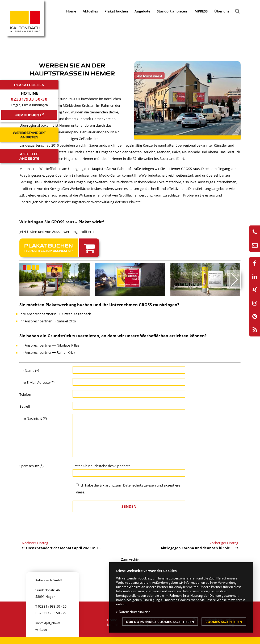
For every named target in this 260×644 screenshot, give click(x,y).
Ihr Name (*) (29, 370)
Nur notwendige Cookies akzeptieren (160, 622)
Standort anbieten (172, 11)
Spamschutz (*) (32, 466)
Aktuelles (90, 11)
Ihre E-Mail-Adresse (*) (37, 382)
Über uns (222, 11)
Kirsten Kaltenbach (74, 314)
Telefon (25, 394)
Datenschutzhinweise (135, 612)
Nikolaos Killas (66, 345)
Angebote (142, 11)
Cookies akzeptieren (224, 622)
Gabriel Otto (64, 321)
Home (71, 11)
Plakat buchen (116, 11)
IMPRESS (201, 11)
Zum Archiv (130, 559)
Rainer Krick (64, 352)
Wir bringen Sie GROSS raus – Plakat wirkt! (62, 222)
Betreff (25, 406)
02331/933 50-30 (29, 99)
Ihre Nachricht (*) (33, 418)
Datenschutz (133, 485)
